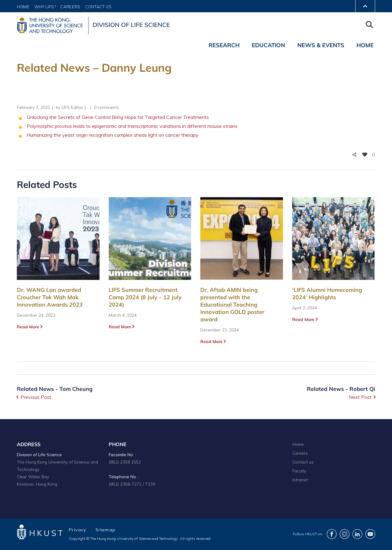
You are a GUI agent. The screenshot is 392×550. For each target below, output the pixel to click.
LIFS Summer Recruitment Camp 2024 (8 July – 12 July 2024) (145, 297)
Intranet (300, 480)
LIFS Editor (72, 107)
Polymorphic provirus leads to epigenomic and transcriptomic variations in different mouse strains (132, 126)
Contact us (303, 462)
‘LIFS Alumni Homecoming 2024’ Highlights (327, 294)
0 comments (107, 107)
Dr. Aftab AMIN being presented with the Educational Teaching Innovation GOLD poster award (232, 305)
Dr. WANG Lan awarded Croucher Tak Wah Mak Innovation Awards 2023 (50, 297)
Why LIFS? (45, 7)
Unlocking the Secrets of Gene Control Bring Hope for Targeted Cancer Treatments (118, 117)
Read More (28, 327)
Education (268, 45)
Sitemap (106, 530)
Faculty (299, 471)
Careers (70, 7)
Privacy (78, 530)
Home (23, 7)
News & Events (321, 45)
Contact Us (98, 7)
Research (224, 45)
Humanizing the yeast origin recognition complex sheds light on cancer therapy (113, 135)
